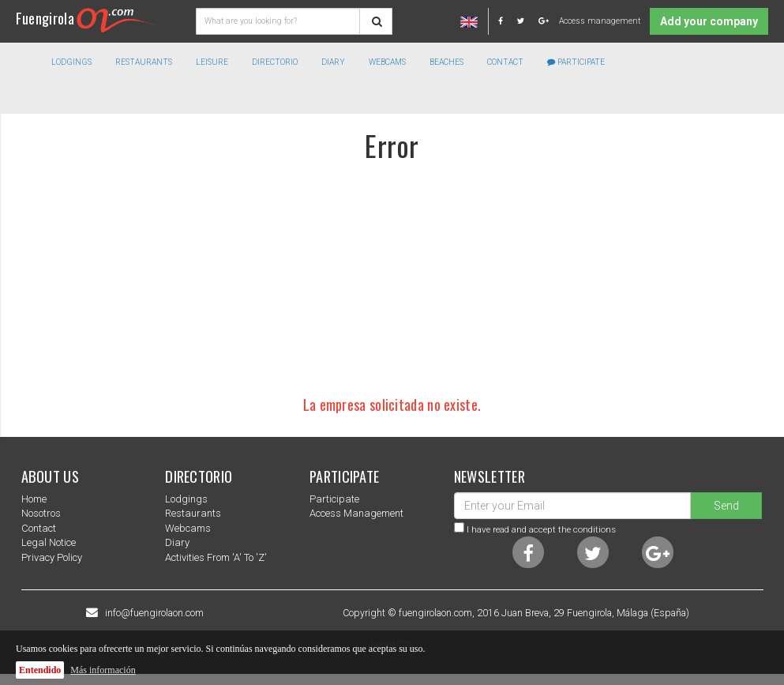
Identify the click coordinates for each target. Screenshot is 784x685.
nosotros (41, 513)
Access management (600, 21)
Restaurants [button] (144, 62)
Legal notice (49, 542)
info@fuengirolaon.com (154, 613)
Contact (505, 62)
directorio (275, 62)
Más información (103, 670)
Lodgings (186, 499)
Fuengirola (86, 18)
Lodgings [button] (71, 62)
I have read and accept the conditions (541, 529)
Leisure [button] (212, 62)
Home (34, 499)
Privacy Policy (52, 557)
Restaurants (193, 513)
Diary (333, 62)
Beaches (446, 62)
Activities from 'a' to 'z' (216, 557)
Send (726, 506)
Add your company (709, 21)
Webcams (387, 62)
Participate (576, 62)
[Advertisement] (392, 279)
